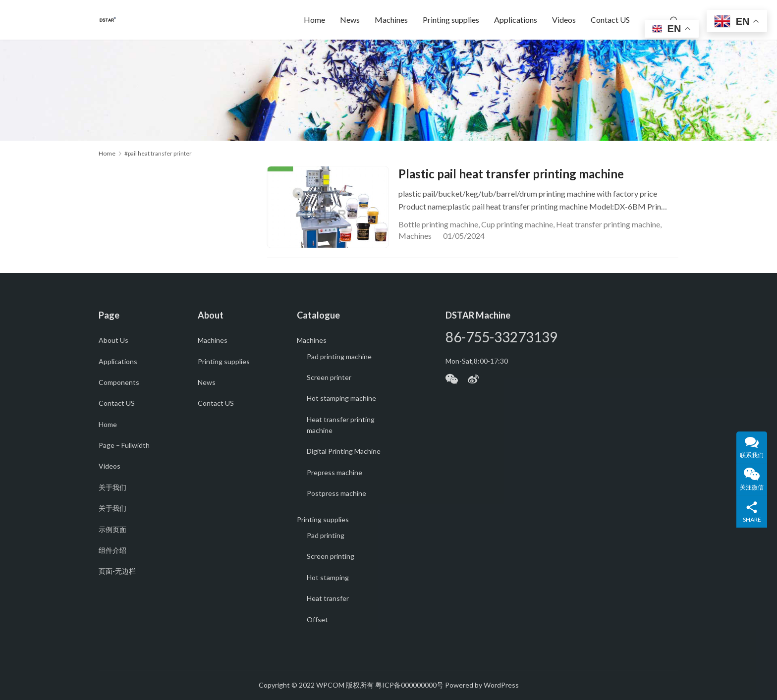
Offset (317, 619)
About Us (113, 340)
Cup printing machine (517, 224)
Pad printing (326, 535)
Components (119, 382)
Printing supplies (451, 20)
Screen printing (331, 556)
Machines (391, 20)
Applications (516, 20)
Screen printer (329, 377)
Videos (564, 20)
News (350, 20)
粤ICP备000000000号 (409, 685)
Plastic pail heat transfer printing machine (511, 174)
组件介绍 (112, 550)
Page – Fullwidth (124, 445)
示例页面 (112, 529)
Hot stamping (328, 577)
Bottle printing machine (438, 224)
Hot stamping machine (341, 398)
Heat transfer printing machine (608, 224)
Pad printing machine (339, 356)
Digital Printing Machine (344, 451)
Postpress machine (336, 493)
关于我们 (112, 487)
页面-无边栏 (117, 571)
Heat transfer (328, 598)
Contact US (610, 20)
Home (314, 20)
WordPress (501, 685)
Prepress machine (334, 472)
